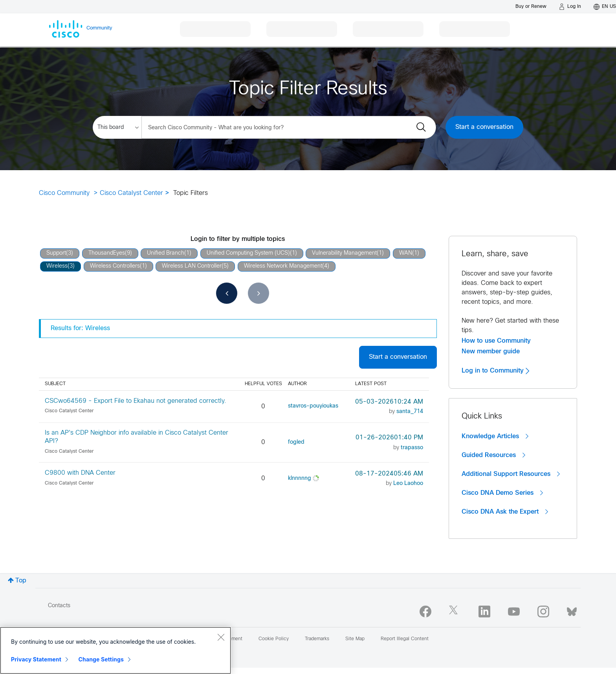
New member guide (491, 351)
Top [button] (21, 581)
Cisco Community (64, 193)
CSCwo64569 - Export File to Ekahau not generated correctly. (136, 401)
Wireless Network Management (283, 266)
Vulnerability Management (344, 253)
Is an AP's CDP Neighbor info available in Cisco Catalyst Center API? (137, 437)
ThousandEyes (107, 253)
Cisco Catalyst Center (131, 193)
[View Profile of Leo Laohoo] (408, 484)
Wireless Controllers (115, 266)
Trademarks (317, 639)
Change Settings (101, 659)
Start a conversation (484, 127)
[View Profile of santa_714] (410, 412)
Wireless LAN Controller (192, 266)
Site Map (355, 639)
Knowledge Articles (495, 436)
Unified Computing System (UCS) (248, 253)
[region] (115, 650)
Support (56, 253)
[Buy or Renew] (531, 6)
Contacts (59, 606)
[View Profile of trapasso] (412, 448)
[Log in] (570, 7)
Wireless (57, 266)
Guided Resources (493, 455)
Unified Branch (166, 253)
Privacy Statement (36, 659)
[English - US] (605, 7)
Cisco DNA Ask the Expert (505, 512)
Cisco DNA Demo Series (502, 493)
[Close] (221, 637)
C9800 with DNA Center (80, 473)
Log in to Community (495, 371)
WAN (406, 253)
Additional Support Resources (511, 474)
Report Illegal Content (405, 639)
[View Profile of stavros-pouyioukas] (313, 406)
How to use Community (496, 341)
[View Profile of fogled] (296, 442)
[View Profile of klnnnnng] (300, 478)
